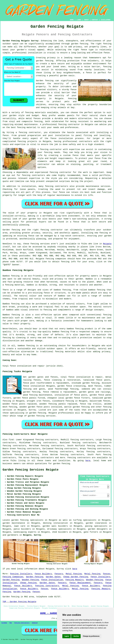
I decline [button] (76, 636)
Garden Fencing (35, 577)
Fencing (7, 592)
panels (33, 398)
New (11, 623)
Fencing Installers (21, 574)
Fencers (59, 574)
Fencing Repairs (75, 580)
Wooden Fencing (30, 580)
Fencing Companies (13, 577)
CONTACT (95, 20)
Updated (35, 623)
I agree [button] (67, 636)
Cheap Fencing (28, 583)
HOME (72, 20)
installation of (64, 395)
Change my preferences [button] (91, 636)
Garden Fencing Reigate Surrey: (21, 41)
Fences (107, 574)
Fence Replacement (80, 583)
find (11, 440)
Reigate (107, 244)
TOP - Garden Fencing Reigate (19, 602)
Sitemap (4, 623)
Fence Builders (43, 574)
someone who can (91, 389)
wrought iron (34, 401)
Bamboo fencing (11, 276)
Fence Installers (101, 577)
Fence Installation (52, 580)
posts (47, 407)
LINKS (79, 20)
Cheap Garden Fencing (76, 577)
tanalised (89, 380)
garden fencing (62, 464)
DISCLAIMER (106, 20)
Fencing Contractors (47, 586)
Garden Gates (53, 577)
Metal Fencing (74, 574)
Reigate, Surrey (32, 535)
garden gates (36, 377)
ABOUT (87, 20)
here (88, 461)
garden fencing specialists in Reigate (34, 520)
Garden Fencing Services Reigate (31, 470)
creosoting (79, 386)
